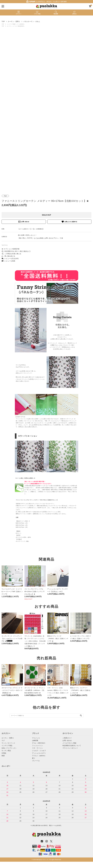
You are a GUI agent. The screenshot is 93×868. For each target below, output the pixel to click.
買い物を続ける (8, 256)
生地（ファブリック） (9, 748)
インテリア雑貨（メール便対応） (16, 24)
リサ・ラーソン (37, 748)
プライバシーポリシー (70, 748)
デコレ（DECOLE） (39, 743)
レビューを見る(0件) (10, 259)
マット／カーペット (8, 743)
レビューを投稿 (8, 261)
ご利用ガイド (67, 738)
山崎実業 (35, 740)
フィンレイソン (37, 746)
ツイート (5, 245)
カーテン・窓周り (8, 738)
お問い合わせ (24, 222)
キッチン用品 (6, 751)
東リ (34, 758)
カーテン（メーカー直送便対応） (16, 26)
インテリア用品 (7, 746)
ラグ (3, 740)
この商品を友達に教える (11, 254)
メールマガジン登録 (69, 743)
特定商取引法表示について (72, 746)
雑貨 (3, 756)
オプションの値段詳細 (10, 249)
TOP (3, 24)
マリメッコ (36, 738)
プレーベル (36, 761)
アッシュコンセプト (39, 753)
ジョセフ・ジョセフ (39, 751)
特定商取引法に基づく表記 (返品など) (16, 251)
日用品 (4, 753)
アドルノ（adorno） (39, 756)
